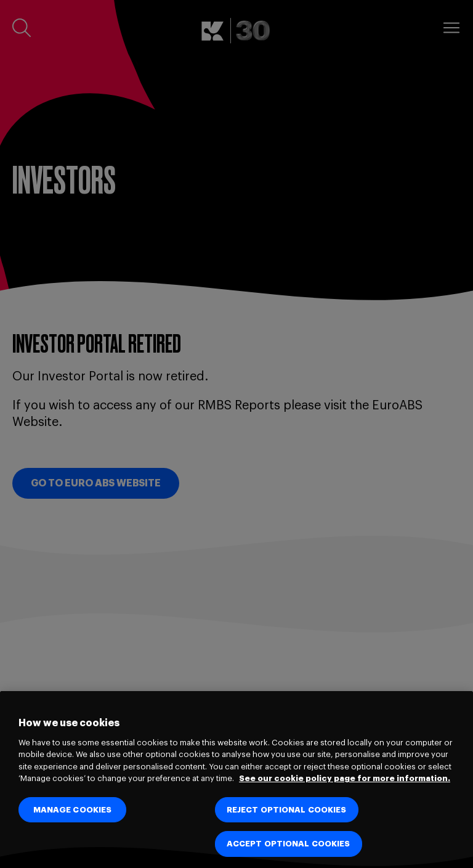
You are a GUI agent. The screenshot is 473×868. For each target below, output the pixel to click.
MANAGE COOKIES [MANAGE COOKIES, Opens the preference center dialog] (73, 810)
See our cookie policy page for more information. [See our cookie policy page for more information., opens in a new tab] (345, 778)
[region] (236, 780)
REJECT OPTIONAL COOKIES (287, 810)
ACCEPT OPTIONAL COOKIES (289, 844)
